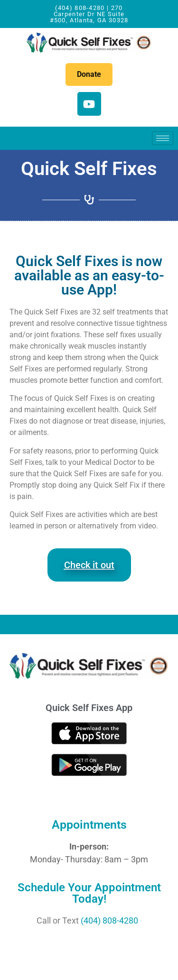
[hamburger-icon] (163, 138)
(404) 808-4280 (109, 920)
